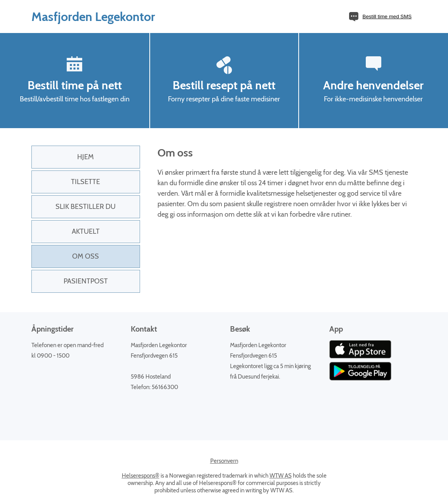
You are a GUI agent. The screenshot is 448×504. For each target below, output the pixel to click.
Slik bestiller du (86, 207)
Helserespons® (141, 476)
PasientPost (86, 281)
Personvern (224, 461)
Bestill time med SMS (387, 17)
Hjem (86, 157)
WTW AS (281, 476)
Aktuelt (86, 231)
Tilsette (86, 182)
